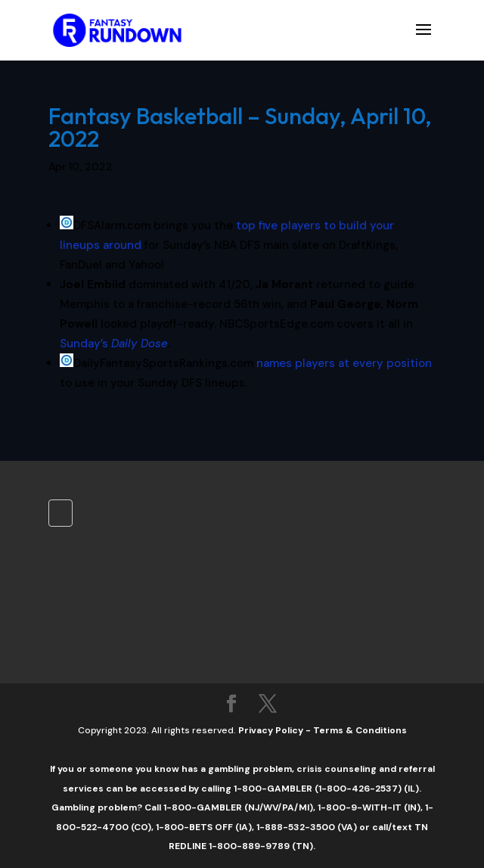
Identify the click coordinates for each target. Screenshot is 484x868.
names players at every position (344, 363)
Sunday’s (114, 344)
